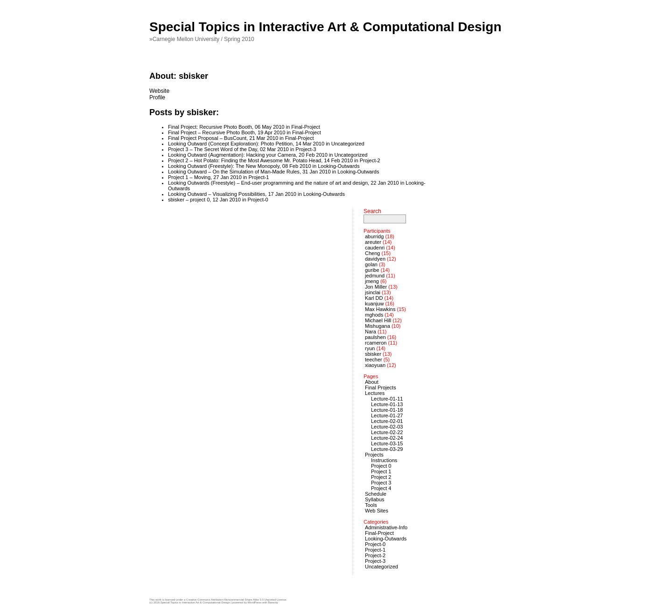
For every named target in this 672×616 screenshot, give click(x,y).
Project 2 (381, 477)
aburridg (374, 236)
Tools (371, 505)
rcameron (376, 343)
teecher (374, 360)
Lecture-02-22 (387, 432)
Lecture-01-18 (387, 410)
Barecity (273, 602)
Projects (374, 455)
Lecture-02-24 (387, 438)
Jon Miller (376, 287)
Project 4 (381, 488)
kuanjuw (374, 304)
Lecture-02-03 (387, 427)
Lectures (375, 393)
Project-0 (258, 200)
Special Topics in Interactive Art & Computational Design (325, 27)
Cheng (372, 253)
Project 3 (381, 483)
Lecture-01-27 (387, 415)
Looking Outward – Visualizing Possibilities (217, 194)
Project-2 (370, 160)
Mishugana (378, 326)
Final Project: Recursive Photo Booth (210, 127)
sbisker (373, 354)
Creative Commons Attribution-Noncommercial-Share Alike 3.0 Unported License (236, 600)
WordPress (255, 602)
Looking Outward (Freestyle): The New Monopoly (224, 166)
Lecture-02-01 (387, 421)
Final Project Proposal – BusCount (207, 138)
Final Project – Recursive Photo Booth (211, 132)
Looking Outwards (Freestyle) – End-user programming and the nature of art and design (268, 183)
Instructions (384, 460)
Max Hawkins (380, 309)
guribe (372, 270)
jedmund (375, 276)
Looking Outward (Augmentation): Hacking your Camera (232, 155)
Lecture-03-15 (387, 443)
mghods (374, 315)
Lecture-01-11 (387, 399)
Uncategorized (348, 144)
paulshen (375, 337)
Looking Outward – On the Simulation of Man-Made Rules (234, 172)
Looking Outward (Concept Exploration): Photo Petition (230, 144)
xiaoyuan (375, 365)
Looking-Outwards (339, 166)
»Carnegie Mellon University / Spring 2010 (202, 39)
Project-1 (259, 177)
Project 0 (381, 466)
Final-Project (306, 127)
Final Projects (381, 388)
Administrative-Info (386, 527)
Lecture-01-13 (387, 404)
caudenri (375, 248)
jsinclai (373, 292)
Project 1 (381, 471)
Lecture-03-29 (387, 449)
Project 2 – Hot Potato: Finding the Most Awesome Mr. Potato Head (245, 160)
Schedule (376, 494)
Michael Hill (378, 320)
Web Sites (377, 511)
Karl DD (374, 298)
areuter (373, 242)
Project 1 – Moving (189, 177)
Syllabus (375, 499)
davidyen (375, 259)
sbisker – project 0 (189, 200)
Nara (371, 332)
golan (371, 264)
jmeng (372, 281)
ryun (370, 348)
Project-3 (306, 149)
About (372, 382)
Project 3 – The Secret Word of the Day (213, 149)
